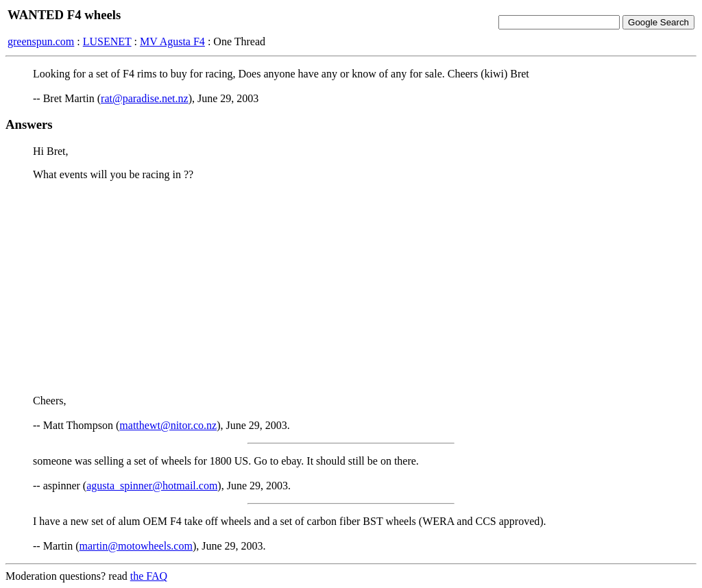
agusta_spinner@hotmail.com (152, 486)
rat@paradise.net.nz (145, 98)
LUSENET (107, 41)
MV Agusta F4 (172, 41)
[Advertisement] (351, 288)
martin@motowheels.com (136, 546)
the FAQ (149, 576)
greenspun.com (41, 41)
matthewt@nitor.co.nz (168, 425)
